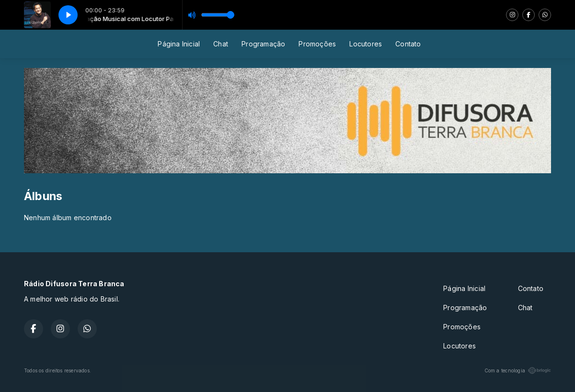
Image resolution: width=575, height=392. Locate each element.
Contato (408, 44)
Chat (221, 44)
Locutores (366, 44)
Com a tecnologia (518, 370)
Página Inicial (179, 44)
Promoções (317, 44)
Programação (263, 44)
